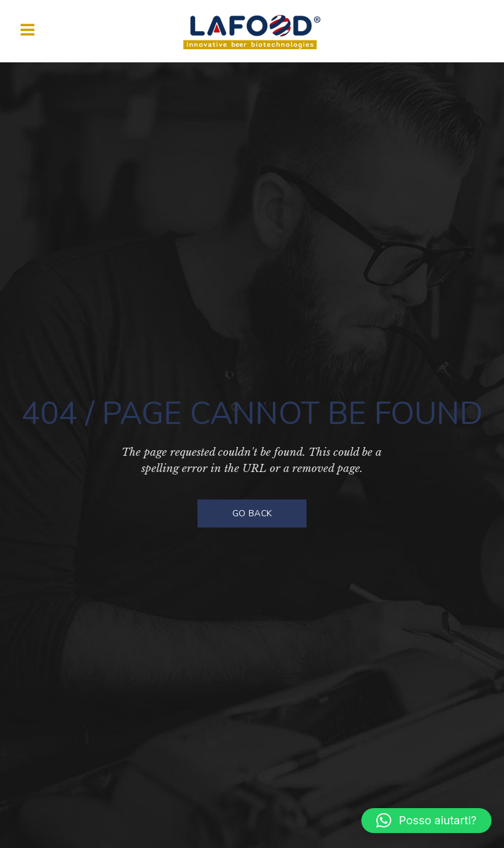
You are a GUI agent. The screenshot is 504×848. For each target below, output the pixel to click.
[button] (426, 821)
